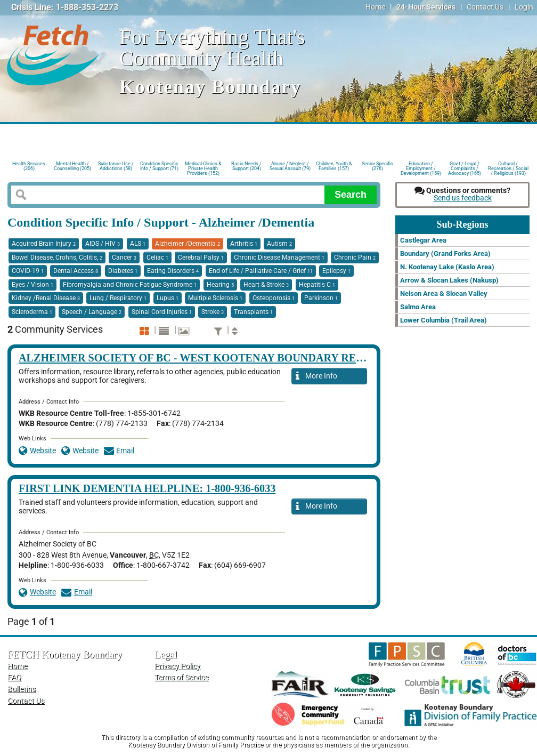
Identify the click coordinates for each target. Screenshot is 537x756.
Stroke (213, 312)
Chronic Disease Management (279, 258)
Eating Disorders (173, 271)
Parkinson (321, 298)
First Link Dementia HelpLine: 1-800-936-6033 (147, 488)
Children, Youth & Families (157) (334, 166)
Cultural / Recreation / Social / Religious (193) (508, 168)
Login (524, 7)
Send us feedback (463, 198)
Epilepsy (336, 271)
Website (37, 451)
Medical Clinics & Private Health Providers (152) (203, 168)
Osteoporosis (274, 298)
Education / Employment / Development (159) (421, 168)
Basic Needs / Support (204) (246, 166)
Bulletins (22, 689)
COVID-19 (28, 271)
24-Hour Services (426, 7)
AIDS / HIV (103, 244)
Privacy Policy (177, 666)
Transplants (253, 312)
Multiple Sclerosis (215, 298)
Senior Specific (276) (377, 166)
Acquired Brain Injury (44, 244)
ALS (138, 244)
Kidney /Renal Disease (46, 298)
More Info (316, 377)
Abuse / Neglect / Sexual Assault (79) (290, 166)
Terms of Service (181, 677)
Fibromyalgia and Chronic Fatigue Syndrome (130, 285)
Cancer (124, 258)
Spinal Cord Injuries (162, 312)
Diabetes (123, 271)
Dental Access (76, 271)
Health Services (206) (29, 166)
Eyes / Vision (32, 285)
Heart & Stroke (266, 285)
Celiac (157, 258)
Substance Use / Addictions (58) (116, 166)
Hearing (220, 285)
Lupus (168, 298)
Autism (279, 244)
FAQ (14, 677)
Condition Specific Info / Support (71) (159, 166)
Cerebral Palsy (201, 258)
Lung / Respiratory (118, 298)
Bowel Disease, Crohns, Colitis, (57, 258)
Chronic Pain (355, 258)
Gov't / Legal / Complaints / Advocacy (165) (465, 168)
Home (375, 7)
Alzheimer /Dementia (188, 244)
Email (119, 451)
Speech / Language (92, 312)
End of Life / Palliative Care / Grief (261, 271)
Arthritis (244, 244)
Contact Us (485, 7)
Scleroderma (32, 312)
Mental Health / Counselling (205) (72, 166)
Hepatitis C (317, 285)
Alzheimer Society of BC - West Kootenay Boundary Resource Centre (233, 358)
